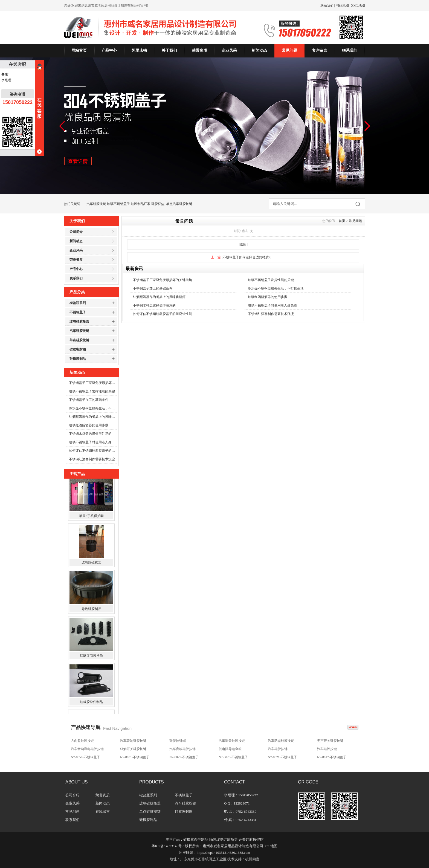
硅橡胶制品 (78, 359)
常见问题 (289, 50)
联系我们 (327, 5)
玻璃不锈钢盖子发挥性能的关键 (92, 391)
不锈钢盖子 (78, 312)
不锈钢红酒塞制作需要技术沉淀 (92, 459)
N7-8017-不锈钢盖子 (332, 758)
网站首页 (79, 50)
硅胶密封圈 (78, 349)
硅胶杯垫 (158, 204)
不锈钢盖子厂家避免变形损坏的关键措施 (93, 383)
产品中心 (109, 50)
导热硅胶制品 (91, 613)
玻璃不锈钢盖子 (118, 204)
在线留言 (103, 811)
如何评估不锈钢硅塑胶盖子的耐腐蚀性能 (93, 451)
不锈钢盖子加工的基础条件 (89, 400)
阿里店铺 (139, 50)
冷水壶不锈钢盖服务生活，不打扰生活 (93, 408)
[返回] (243, 244)
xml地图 (271, 846)
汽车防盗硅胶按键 (281, 742)
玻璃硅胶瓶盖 (79, 322)
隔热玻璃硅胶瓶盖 (224, 839)
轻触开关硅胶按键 (133, 750)
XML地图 (358, 5)
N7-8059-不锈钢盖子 (85, 758)
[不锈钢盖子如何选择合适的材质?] (246, 257)
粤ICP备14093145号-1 (168, 846)
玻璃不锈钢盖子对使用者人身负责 (93, 442)
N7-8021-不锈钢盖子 (282, 758)
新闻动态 (259, 50)
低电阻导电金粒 (230, 750)
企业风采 (229, 50)
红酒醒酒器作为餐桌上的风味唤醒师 (93, 417)
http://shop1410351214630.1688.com (223, 853)
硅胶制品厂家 (141, 204)
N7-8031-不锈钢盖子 (135, 758)
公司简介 (76, 232)
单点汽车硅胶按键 (179, 204)
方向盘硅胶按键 (82, 742)
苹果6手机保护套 (91, 520)
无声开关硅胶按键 (330, 742)
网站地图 (342, 5)
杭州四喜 (252, 859)
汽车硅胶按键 (96, 204)
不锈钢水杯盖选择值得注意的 (90, 434)
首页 (342, 221)
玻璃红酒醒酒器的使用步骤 (89, 425)
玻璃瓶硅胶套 (91, 567)
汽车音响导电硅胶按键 (87, 750)
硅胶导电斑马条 (91, 660)
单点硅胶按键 (79, 340)
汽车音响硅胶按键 (133, 742)
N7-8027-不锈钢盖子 (184, 758)
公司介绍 (73, 795)
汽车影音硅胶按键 (232, 742)
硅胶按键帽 (178, 742)
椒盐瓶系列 (78, 303)
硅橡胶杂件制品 (91, 706)
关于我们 (169, 50)
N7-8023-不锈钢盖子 (233, 758)
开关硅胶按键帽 (251, 839)
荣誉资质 (199, 50)
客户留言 (320, 50)
